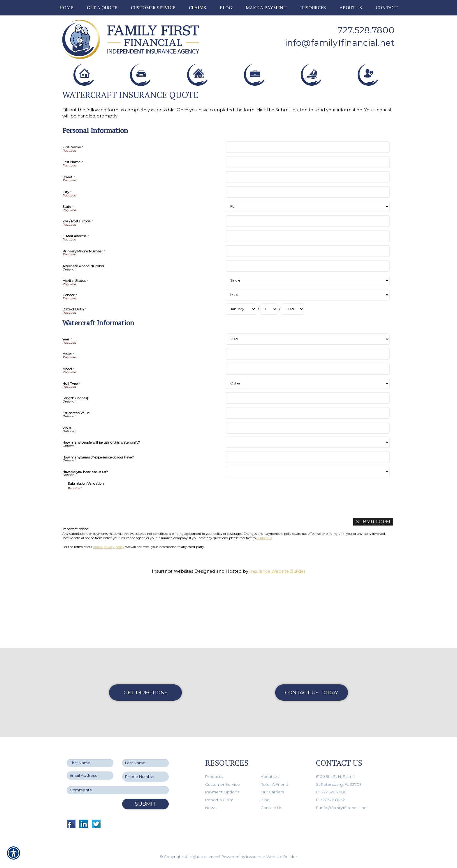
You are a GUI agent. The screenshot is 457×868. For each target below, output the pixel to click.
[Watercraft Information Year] (308, 404)
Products (214, 776)
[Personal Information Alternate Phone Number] (308, 331)
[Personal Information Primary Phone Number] (308, 316)
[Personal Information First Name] (308, 212)
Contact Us (271, 808)
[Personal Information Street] (308, 242)
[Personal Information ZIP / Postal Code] (308, 286)
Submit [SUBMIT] (145, 804)
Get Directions (146, 692)
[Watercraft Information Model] (308, 434)
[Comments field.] (118, 790)
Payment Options (222, 792)
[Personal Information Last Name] (308, 227)
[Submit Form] (374, 587)
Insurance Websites (173, 636)
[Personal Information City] (308, 257)
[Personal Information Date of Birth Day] (269, 374)
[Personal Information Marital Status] (308, 346)
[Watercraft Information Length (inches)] (308, 463)
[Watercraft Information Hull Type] (308, 448)
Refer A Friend (274, 784)
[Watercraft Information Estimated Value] (308, 478)
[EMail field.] (90, 776)
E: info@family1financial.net (342, 808)
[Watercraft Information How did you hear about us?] (308, 537)
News (211, 808)
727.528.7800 (366, 30)
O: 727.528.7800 (331, 792)
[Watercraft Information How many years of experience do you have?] (308, 522)
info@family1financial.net (340, 43)
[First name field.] (90, 763)
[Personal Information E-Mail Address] (308, 301)
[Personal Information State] (308, 272)
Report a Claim (219, 800)
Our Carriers (272, 792)
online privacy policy (109, 612)
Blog (265, 800)
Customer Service (223, 784)
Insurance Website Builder (277, 636)
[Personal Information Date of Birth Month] (241, 374)
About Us (269, 776)
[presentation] (112, 567)
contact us (264, 603)
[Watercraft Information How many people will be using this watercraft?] (308, 507)
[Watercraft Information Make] (308, 419)
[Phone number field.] (145, 777)
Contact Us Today (312, 692)
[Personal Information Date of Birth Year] (293, 374)
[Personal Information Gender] (308, 360)
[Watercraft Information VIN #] (308, 493)
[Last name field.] (145, 763)
